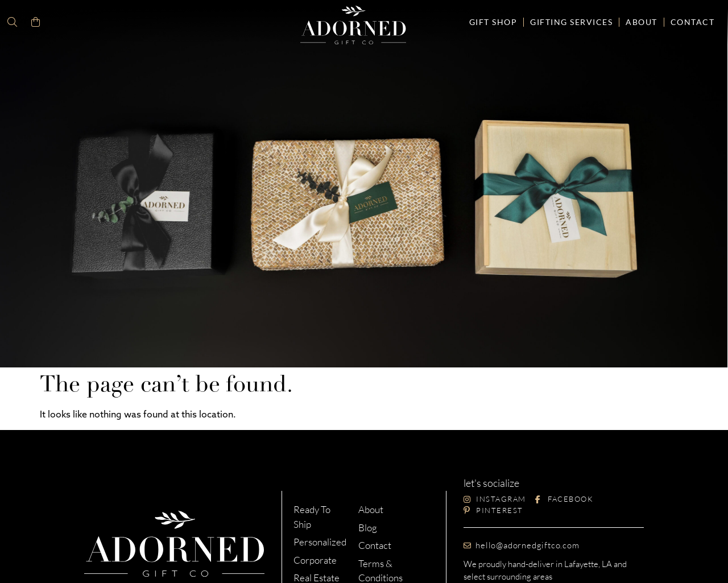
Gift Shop (493, 22)
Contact (693, 22)
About (642, 22)
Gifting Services (571, 22)
